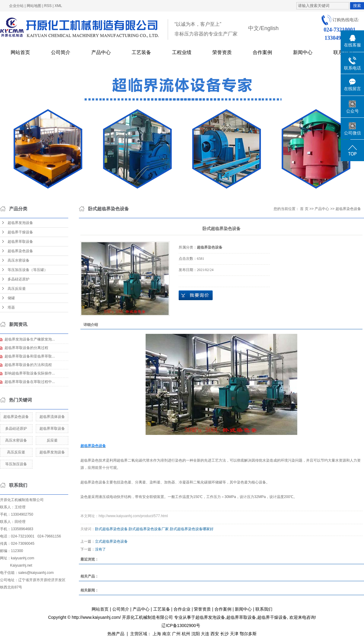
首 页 (304, 209)
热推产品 (116, 634)
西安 (215, 634)
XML (58, 6)
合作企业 (182, 609)
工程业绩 (182, 52)
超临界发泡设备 (20, 223)
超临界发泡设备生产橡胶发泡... (30, 339)
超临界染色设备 (20, 251)
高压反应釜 (17, 289)
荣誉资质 (222, 52)
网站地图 (34, 6)
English (270, 28)
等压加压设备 (16, 464)
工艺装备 (141, 52)
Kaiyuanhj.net (21, 565)
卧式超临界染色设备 (111, 529)
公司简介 (61, 52)
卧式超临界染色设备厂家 (149, 529)
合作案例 (262, 52)
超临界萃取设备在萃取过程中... (30, 382)
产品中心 (101, 52)
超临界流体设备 (52, 417)
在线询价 (196, 295)
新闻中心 (303, 52)
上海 (157, 634)
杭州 (186, 634)
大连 (205, 634)
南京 (167, 634)
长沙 (224, 634)
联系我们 (264, 609)
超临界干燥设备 (20, 232)
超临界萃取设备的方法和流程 (28, 365)
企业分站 (16, 6)
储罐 (11, 298)
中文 (254, 28)
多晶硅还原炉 (19, 279)
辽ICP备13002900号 (181, 625)
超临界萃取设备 (20, 242)
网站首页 (20, 52)
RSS (48, 6)
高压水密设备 (19, 260)
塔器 (11, 307)
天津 (234, 634)
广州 (176, 634)
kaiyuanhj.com (23, 558)
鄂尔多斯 (248, 634)
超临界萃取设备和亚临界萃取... (30, 356)
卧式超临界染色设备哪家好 (192, 529)
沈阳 (196, 634)
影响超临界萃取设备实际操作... (30, 373)
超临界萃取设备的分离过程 (26, 348)
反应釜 (52, 440)
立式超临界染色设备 (111, 541)
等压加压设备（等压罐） (28, 270)
